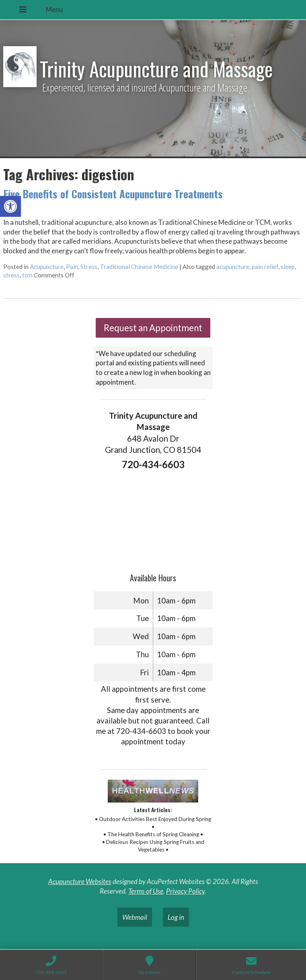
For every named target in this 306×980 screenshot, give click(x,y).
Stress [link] (89, 267)
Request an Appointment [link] (153, 328)
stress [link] (11, 275)
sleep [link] (288, 267)
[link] (10, 206)
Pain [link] (72, 267)
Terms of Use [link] (146, 891)
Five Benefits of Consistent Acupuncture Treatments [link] (113, 194)
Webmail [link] (135, 917)
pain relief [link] (265, 267)
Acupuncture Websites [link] (80, 881)
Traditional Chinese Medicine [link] (139, 267)
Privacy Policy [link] (185, 891)
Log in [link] (176, 917)
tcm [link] (27, 275)
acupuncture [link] (233, 267)
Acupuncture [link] (47, 267)
